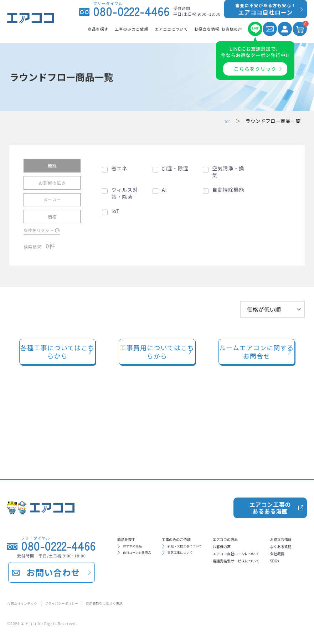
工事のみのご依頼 (203, 501)
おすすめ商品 (139, 511)
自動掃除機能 (228, 189)
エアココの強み (139, 539)
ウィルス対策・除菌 (125, 193)
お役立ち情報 (221, 539)
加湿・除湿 (175, 168)
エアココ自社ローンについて (156, 562)
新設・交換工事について (213, 511)
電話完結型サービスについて (156, 573)
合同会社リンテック (31, 602)
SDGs (211, 573)
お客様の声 (133, 551)
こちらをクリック (255, 69)
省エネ (119, 168)
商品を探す (133, 501)
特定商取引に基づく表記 (161, 602)
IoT (115, 211)
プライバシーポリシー (94, 602)
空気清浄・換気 (228, 172)
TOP (225, 121)
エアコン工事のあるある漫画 (270, 466)
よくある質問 (221, 551)
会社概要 (215, 562)
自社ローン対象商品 (147, 521)
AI (164, 189)
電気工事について (206, 521)
